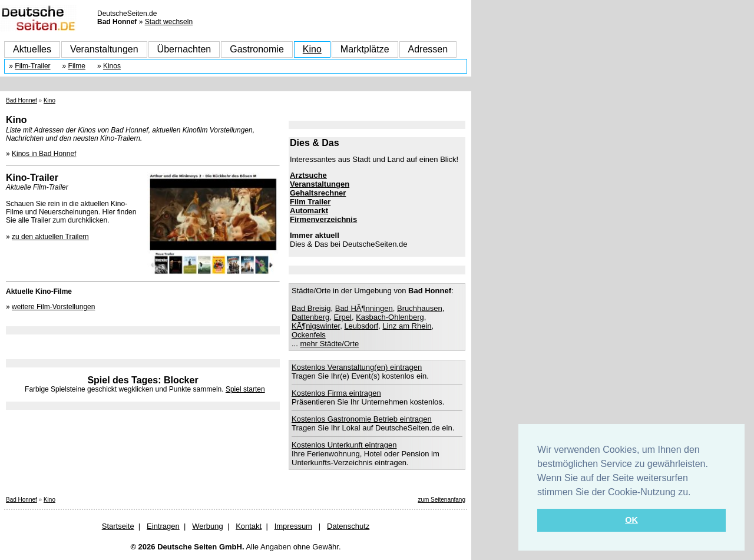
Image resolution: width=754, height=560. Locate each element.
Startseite (118, 526)
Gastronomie (257, 49)
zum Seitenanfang (442, 500)
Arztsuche (308, 175)
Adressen (428, 49)
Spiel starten (245, 389)
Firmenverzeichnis (323, 219)
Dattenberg (310, 317)
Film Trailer (310, 202)
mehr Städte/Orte (329, 344)
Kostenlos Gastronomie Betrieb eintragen (362, 419)
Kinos (112, 66)
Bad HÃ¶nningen (364, 308)
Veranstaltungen (104, 49)
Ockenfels (309, 335)
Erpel (343, 317)
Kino (312, 49)
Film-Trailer (32, 66)
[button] (695, 493)
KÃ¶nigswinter (316, 326)
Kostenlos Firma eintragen (336, 393)
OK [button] (631, 520)
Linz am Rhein (407, 326)
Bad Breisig (311, 308)
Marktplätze (365, 49)
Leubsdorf (361, 326)
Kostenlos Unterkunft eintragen (344, 445)
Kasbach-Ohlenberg (390, 317)
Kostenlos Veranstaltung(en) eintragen (357, 367)
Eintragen (163, 526)
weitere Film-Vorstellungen (53, 307)
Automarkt (309, 211)
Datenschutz (348, 526)
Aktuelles (32, 49)
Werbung (208, 526)
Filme (77, 66)
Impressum (293, 526)
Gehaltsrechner (318, 193)
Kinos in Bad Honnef (44, 154)
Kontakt (249, 526)
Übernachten (184, 49)
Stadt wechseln (169, 22)
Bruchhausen (420, 308)
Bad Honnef (22, 100)
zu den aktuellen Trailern (50, 237)
